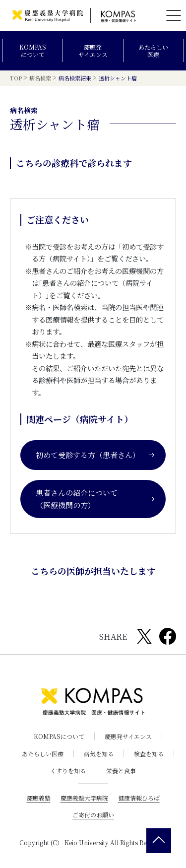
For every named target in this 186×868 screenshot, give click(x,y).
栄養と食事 (121, 770)
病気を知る (99, 754)
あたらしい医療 (153, 51)
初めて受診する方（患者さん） (95, 455)
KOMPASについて (33, 51)
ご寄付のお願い (93, 815)
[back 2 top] (159, 841)
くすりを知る (68, 770)
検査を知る (149, 754)
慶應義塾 (39, 798)
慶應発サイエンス (93, 51)
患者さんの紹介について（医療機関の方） (95, 499)
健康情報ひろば (139, 798)
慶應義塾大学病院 (84, 798)
